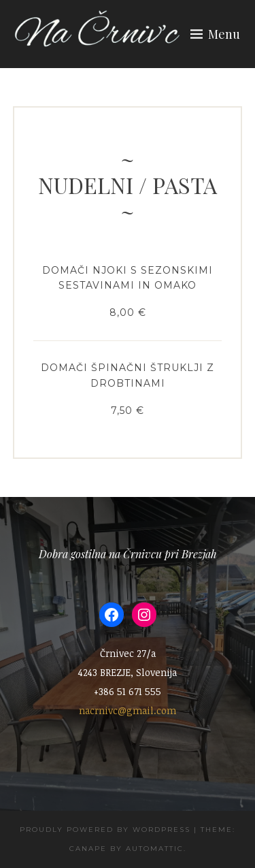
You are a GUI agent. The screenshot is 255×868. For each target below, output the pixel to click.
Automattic (155, 849)
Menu (224, 34)
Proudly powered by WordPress (105, 830)
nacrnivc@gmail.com (128, 710)
